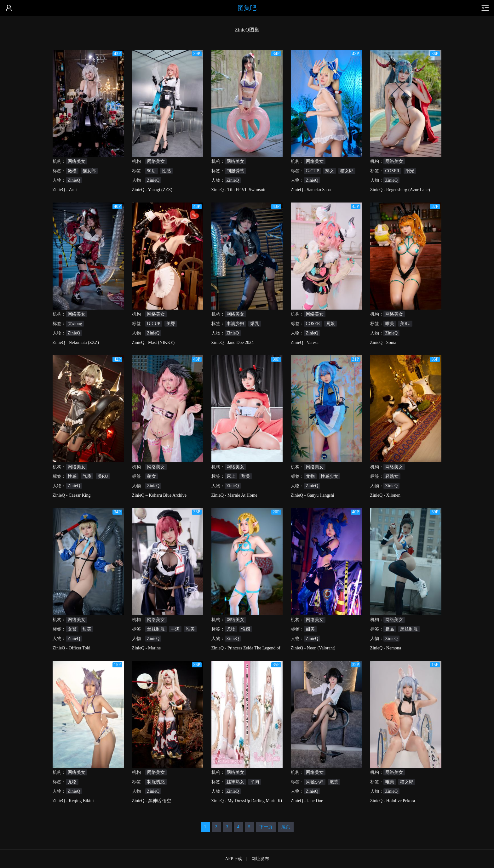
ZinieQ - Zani (65, 190)
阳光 (410, 171)
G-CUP (313, 171)
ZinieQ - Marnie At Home (234, 495)
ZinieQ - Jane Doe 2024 (233, 343)
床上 (231, 476)
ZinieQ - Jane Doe (307, 801)
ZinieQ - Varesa (305, 343)
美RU (405, 324)
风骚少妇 (315, 782)
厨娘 (330, 324)
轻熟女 (392, 476)
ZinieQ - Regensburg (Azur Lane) (400, 190)
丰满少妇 (235, 324)
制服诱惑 (235, 171)
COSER (392, 171)
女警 (72, 629)
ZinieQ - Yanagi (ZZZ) (152, 190)
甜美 (246, 476)
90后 (152, 171)
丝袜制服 (156, 629)
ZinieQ (74, 180)
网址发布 (260, 859)
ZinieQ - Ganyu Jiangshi (313, 495)
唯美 (390, 324)
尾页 (286, 827)
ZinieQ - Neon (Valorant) (313, 648)
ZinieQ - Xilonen (385, 495)
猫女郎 (89, 171)
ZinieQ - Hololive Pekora (393, 801)
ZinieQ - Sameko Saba (311, 190)
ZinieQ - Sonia (383, 343)
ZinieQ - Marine (146, 648)
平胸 (255, 782)
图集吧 (247, 8)
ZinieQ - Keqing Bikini (73, 801)
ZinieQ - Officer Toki (72, 648)
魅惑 (334, 782)
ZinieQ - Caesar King (72, 495)
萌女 (152, 476)
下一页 (266, 827)
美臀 (171, 324)
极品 (390, 629)
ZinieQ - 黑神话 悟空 (152, 801)
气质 (87, 476)
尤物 (310, 476)
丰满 (175, 629)
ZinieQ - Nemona (386, 648)
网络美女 (77, 161)
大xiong (75, 324)
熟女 (330, 171)
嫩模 (72, 171)
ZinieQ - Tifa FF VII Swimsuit (238, 190)
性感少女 (330, 476)
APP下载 (233, 859)
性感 (166, 171)
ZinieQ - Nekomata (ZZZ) (76, 343)
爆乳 (255, 324)
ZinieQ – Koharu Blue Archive (159, 495)
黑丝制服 (409, 629)
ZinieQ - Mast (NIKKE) (153, 343)
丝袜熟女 (235, 782)
